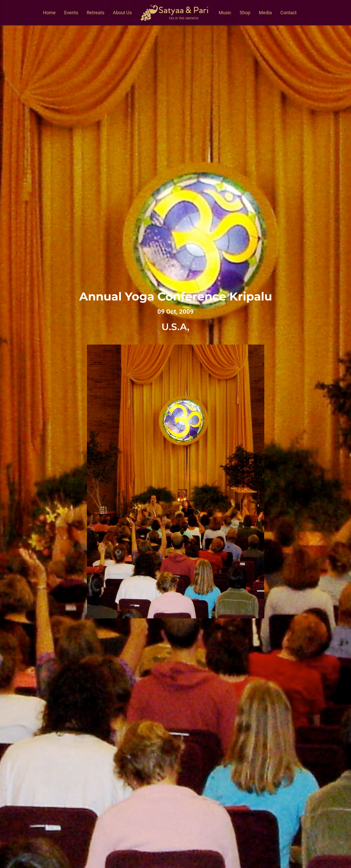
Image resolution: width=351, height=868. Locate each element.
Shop (245, 13)
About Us (122, 13)
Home (49, 13)
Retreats (96, 13)
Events (71, 13)
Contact (288, 13)
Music (225, 13)
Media (265, 13)
